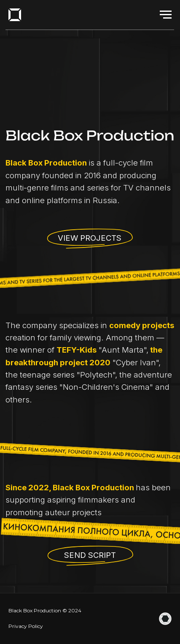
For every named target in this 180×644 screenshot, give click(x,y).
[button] (90, 556)
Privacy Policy (26, 626)
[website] (165, 619)
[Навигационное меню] (166, 15)
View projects (90, 238)
